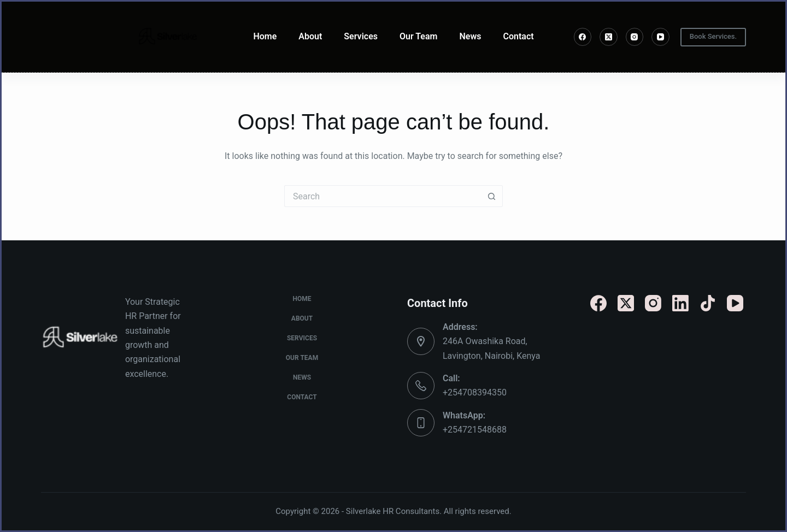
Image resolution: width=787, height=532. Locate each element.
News (470, 36)
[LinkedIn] (680, 303)
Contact (518, 36)
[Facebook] (583, 37)
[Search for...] (383, 196)
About (310, 36)
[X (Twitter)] (609, 37)
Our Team (419, 36)
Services (361, 36)
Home (265, 36)
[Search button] (492, 196)
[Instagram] (635, 37)
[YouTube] (660, 37)
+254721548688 (475, 430)
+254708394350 (475, 392)
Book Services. (713, 36)
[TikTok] (708, 303)
